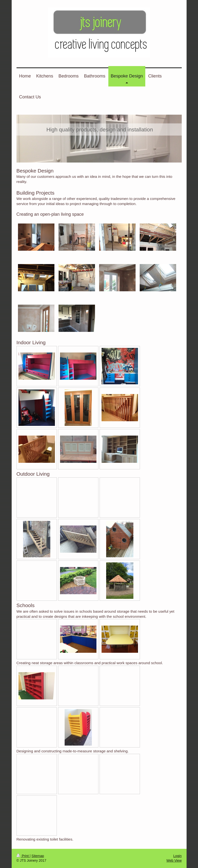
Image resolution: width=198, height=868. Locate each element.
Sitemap (38, 856)
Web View (174, 860)
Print (23, 856)
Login (177, 856)
